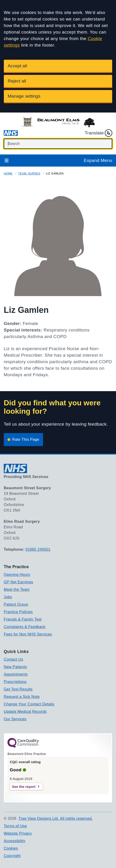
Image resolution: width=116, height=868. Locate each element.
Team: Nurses (29, 174)
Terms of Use (15, 826)
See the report (24, 787)
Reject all (17, 81)
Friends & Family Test (23, 619)
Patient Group (16, 604)
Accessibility (14, 841)
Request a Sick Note (22, 697)
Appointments (16, 674)
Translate (98, 133)
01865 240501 (38, 549)
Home (8, 174)
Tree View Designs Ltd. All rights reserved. (56, 818)
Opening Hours (17, 575)
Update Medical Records (25, 712)
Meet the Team (17, 589)
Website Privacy (18, 833)
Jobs (8, 597)
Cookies (11, 848)
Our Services (15, 719)
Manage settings (24, 96)
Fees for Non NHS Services (28, 634)
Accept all (17, 66)
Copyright (12, 856)
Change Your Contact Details (29, 704)
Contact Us (13, 659)
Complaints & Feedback (25, 627)
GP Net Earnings (18, 582)
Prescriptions (15, 682)
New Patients (15, 667)
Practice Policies (18, 612)
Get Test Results (18, 689)
